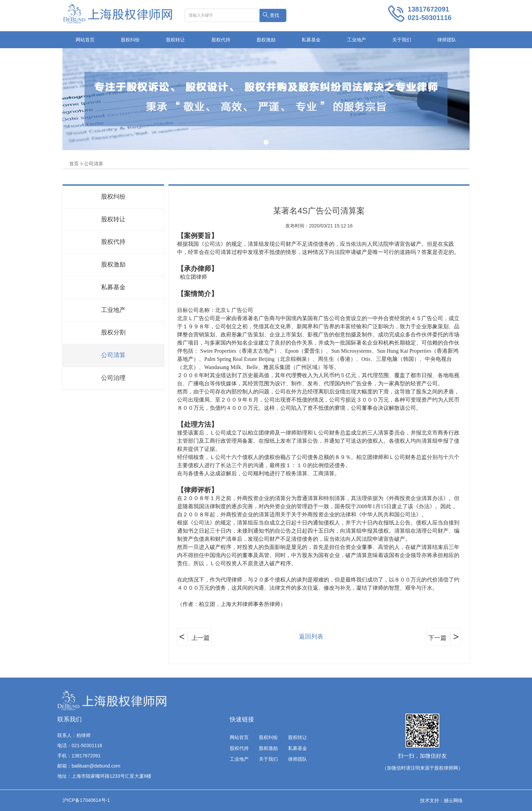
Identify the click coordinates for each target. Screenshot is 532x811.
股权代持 (221, 40)
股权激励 (266, 40)
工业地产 (357, 40)
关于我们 (402, 40)
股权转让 (175, 40)
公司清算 (113, 355)
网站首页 (85, 40)
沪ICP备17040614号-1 (86, 800)
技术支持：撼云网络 (441, 800)
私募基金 (311, 40)
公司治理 (113, 378)
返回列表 (311, 637)
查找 (274, 15)
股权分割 (113, 332)
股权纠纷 (130, 40)
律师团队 (447, 40)
